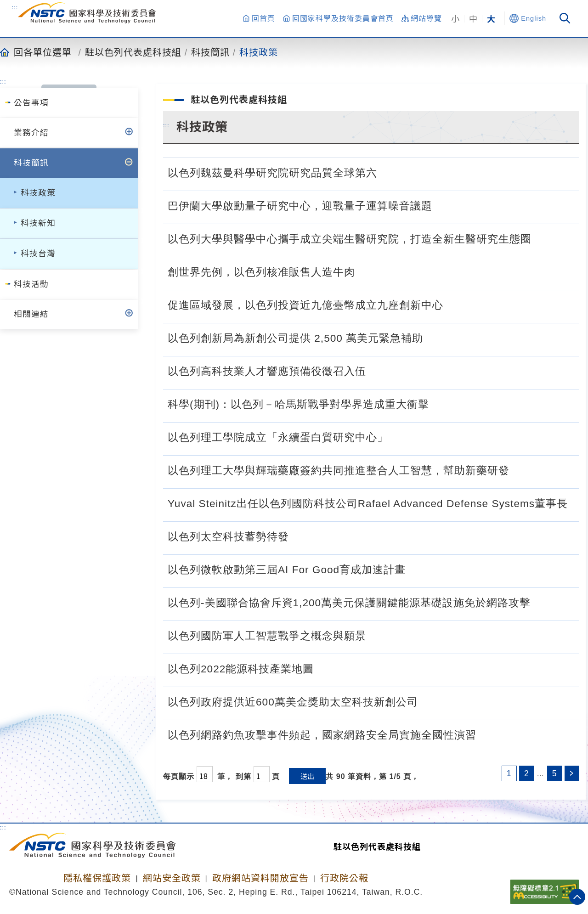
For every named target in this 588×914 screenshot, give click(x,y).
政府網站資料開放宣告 (260, 878)
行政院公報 (344, 878)
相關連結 (31, 314)
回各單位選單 (43, 52)
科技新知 (38, 223)
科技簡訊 (210, 52)
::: (15, 7)
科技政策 (259, 52)
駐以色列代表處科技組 (133, 52)
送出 (307, 776)
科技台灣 (38, 254)
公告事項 (31, 103)
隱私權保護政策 (97, 878)
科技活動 (31, 284)
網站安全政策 (172, 878)
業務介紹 (31, 133)
